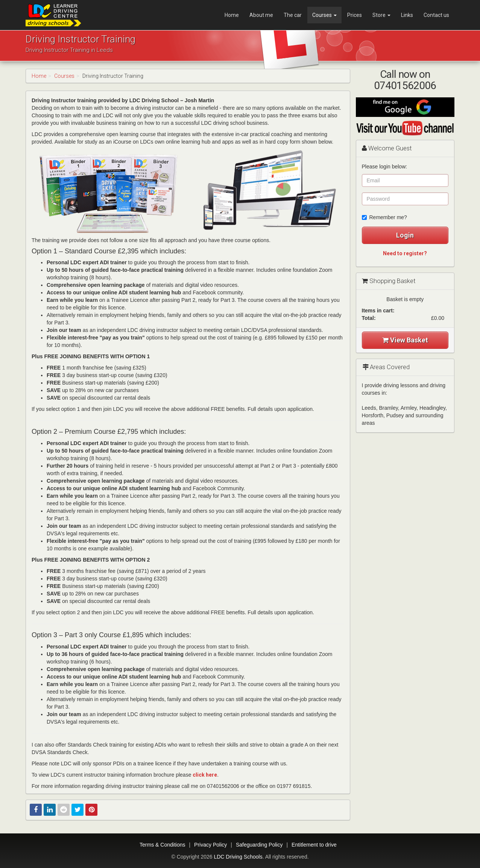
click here (205, 775)
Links (407, 15)
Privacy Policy (210, 845)
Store (381, 15)
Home (232, 15)
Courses (324, 15)
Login (405, 235)
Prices (355, 15)
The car (293, 15)
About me (261, 15)
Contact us (436, 15)
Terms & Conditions (162, 845)
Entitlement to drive (314, 845)
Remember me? (384, 217)
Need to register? (405, 253)
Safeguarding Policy (259, 845)
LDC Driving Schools (238, 857)
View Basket (405, 340)
